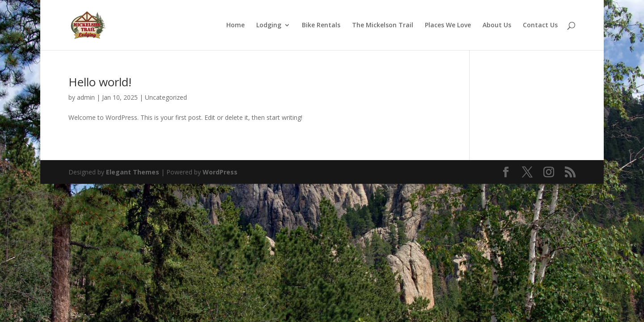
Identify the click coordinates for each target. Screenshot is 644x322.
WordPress (220, 172)
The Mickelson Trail (383, 25)
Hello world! (100, 82)
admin (86, 97)
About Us (497, 25)
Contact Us (540, 25)
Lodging (269, 25)
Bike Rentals (321, 25)
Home (235, 25)
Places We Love (448, 25)
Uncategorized (166, 97)
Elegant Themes (133, 172)
